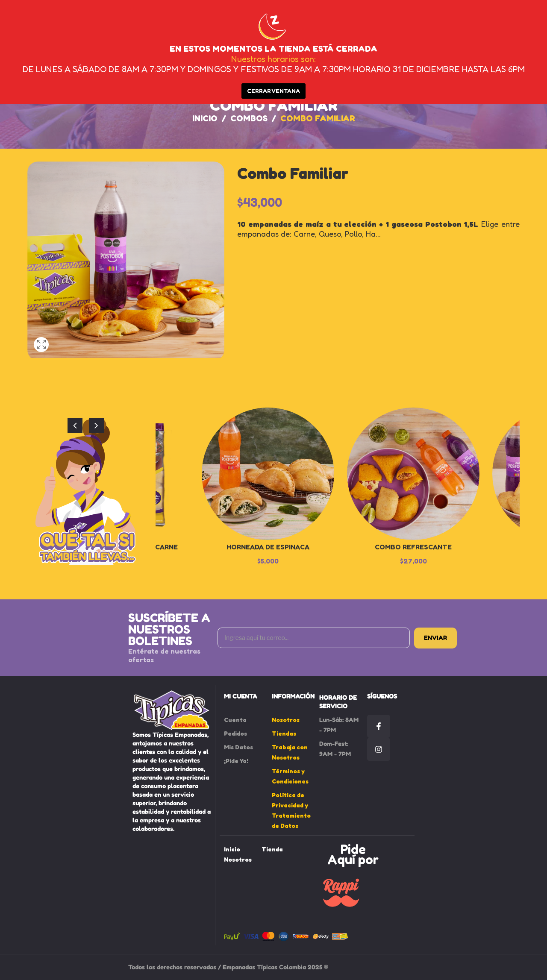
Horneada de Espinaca (268, 547)
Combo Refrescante (413, 547)
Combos (249, 118)
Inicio (205, 118)
